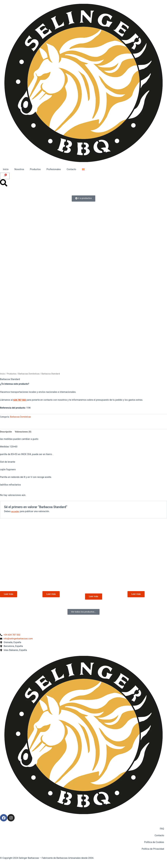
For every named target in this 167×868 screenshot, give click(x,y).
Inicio (6, 169)
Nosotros (19, 169)
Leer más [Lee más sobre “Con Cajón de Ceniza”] (9, 595)
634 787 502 (20, 400)
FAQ (162, 829)
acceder (15, 512)
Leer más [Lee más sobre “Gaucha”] (137, 595)
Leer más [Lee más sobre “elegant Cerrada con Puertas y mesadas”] (94, 597)
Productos (35, 169)
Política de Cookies (154, 842)
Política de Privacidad (153, 849)
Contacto (71, 169)
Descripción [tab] (6, 432)
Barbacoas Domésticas (30, 374)
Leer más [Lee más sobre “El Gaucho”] (52, 595)
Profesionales (54, 169)
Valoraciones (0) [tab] (24, 432)
